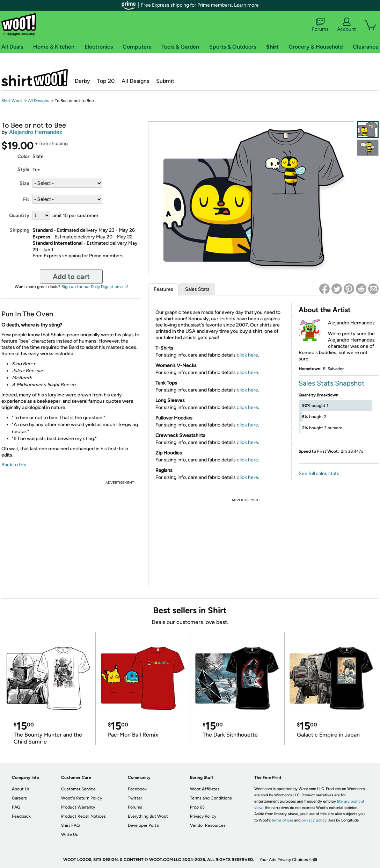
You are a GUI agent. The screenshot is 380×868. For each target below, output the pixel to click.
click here (247, 355)
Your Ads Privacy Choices (284, 860)
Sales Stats (197, 289)
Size (24, 183)
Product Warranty (78, 807)
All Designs (135, 81)
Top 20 (106, 81)
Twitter (135, 798)
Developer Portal (144, 825)
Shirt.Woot (35, 78)
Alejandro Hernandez (36, 132)
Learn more (246, 5)
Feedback (21, 816)
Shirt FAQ (70, 825)
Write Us (70, 834)
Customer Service (78, 789)
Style (23, 169)
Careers (19, 798)
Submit (165, 81)
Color (23, 156)
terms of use (282, 820)
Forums (320, 25)
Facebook (137, 789)
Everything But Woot (148, 816)
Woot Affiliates (205, 789)
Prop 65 (197, 807)
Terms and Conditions (211, 798)
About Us (21, 789)
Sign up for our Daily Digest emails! (95, 287)
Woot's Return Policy (82, 798)
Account (346, 25)
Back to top (14, 465)
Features (163, 289)
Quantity (19, 216)
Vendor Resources (208, 825)
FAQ (16, 807)
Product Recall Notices (83, 816)
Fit (26, 199)
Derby (82, 81)
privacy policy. (314, 820)
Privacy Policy (203, 816)
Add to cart (71, 277)
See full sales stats (319, 474)
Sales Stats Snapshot (332, 383)
